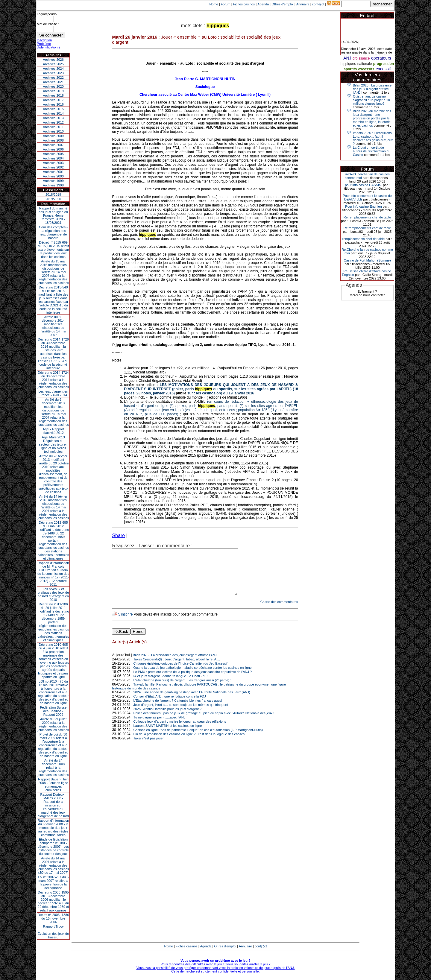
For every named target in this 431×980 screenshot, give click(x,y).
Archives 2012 (53, 122)
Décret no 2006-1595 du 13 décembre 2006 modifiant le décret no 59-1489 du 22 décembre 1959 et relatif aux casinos (53, 901)
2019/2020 (53, 199)
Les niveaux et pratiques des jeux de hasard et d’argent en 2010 (53, 594)
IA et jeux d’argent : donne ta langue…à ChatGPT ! (171, 685)
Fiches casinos (244, 4)
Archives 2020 (53, 86)
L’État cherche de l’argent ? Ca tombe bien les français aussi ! (179, 709)
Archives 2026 (53, 60)
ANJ (347, 58)
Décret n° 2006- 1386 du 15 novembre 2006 (53, 918)
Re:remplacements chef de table (367, 217)
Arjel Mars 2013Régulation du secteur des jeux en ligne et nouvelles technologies (53, 444)
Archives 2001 (53, 172)
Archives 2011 (53, 127)
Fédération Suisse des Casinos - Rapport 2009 (53, 711)
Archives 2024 (53, 69)
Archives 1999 (53, 181)
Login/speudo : (48, 14)
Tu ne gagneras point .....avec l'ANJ (160, 726)
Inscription (44, 40)
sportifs (350, 69)
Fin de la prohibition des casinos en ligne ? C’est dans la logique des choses (189, 743)
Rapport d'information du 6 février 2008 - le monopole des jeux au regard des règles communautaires (53, 828)
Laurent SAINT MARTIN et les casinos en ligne (168, 735)
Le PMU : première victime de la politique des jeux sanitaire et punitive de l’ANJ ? (193, 681)
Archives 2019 (53, 91)
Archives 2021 (53, 82)
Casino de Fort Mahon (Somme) (367, 260)
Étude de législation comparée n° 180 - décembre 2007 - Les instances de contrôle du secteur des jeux (53, 847)
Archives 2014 (53, 113)
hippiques (348, 64)
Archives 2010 (53, 131)
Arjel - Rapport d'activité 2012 (53, 431)
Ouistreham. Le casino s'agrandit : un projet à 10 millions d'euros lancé (371, 100)
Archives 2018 (53, 95)
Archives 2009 (53, 136)
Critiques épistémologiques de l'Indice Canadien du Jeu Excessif (181, 672)
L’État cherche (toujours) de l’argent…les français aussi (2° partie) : (182, 689)
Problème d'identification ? (49, 45)
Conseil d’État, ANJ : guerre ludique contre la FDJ (170, 705)
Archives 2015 (53, 109)
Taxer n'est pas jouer (149, 747)
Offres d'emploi (282, 4)
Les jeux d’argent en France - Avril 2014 (53, 393)
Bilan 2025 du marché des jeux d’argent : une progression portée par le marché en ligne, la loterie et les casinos (372, 118)
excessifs (366, 69)
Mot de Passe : (48, 24)
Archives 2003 (53, 163)
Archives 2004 (53, 158)
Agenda (263, 4)
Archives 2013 (53, 118)
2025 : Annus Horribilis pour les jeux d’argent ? (167, 718)
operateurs (381, 58)
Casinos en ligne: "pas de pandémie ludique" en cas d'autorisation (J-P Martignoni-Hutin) (198, 739)
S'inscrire (125, 623)
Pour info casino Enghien (363, 206)
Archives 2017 (53, 100)
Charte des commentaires (279, 611)
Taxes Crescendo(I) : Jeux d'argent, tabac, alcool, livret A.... (177, 668)
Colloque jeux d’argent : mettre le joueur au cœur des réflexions (180, 730)
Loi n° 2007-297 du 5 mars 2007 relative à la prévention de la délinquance (53, 882)
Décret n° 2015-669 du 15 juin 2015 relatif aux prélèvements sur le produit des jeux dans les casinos (53, 250)
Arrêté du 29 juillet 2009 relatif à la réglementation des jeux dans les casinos (53, 724)
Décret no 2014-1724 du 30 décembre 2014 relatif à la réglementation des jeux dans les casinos (53, 380)
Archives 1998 (53, 185)
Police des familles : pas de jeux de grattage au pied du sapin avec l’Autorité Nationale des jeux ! (204, 722)
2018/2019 (53, 195)
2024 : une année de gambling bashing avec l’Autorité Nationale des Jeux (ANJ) (192, 701)
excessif (383, 69)
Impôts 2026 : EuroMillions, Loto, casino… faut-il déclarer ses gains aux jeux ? (373, 138)
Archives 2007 (53, 145)
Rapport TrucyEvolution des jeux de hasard (53, 932)
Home (214, 4)
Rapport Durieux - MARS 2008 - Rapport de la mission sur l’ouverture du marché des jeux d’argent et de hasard (53, 805)
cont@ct (318, 4)
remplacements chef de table (364, 239)
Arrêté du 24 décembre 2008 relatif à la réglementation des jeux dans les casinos (53, 768)
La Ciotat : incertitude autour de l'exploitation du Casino (372, 151)
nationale (365, 64)
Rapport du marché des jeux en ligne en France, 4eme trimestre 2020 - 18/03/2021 (53, 215)
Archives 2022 (53, 78)
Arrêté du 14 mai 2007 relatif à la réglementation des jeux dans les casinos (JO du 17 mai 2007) (53, 865)
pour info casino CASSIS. (363, 185)
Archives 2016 (53, 104)
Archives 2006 (53, 149)
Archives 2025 (53, 64)
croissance (361, 58)
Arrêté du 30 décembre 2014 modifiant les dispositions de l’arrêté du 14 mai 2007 (53, 326)
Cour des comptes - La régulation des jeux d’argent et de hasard (53, 233)
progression (384, 64)
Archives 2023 (53, 73)
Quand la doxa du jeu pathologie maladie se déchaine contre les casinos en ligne (193, 677)
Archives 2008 (53, 140)
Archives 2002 (53, 167)
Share (118, 535)
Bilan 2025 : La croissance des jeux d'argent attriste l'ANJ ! (176, 664)
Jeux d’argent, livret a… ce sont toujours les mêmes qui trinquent (181, 714)
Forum (226, 4)
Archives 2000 (53, 176)
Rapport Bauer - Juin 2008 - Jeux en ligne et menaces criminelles (53, 785)
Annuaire (303, 4)
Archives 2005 (53, 154)
